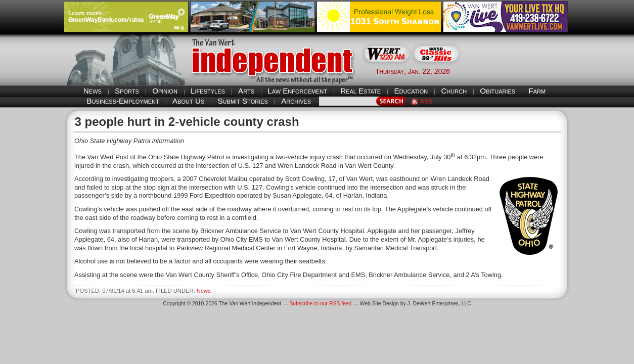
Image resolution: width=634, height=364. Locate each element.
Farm (537, 91)
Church (454, 91)
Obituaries (497, 91)
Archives (296, 101)
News (93, 91)
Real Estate (360, 91)
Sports (127, 91)
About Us (188, 101)
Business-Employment (123, 101)
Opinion (165, 91)
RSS (426, 102)
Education (411, 91)
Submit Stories (242, 101)
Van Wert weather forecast (520, 71)
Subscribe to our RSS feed (320, 304)
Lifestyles (208, 91)
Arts (246, 91)
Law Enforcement (297, 91)
